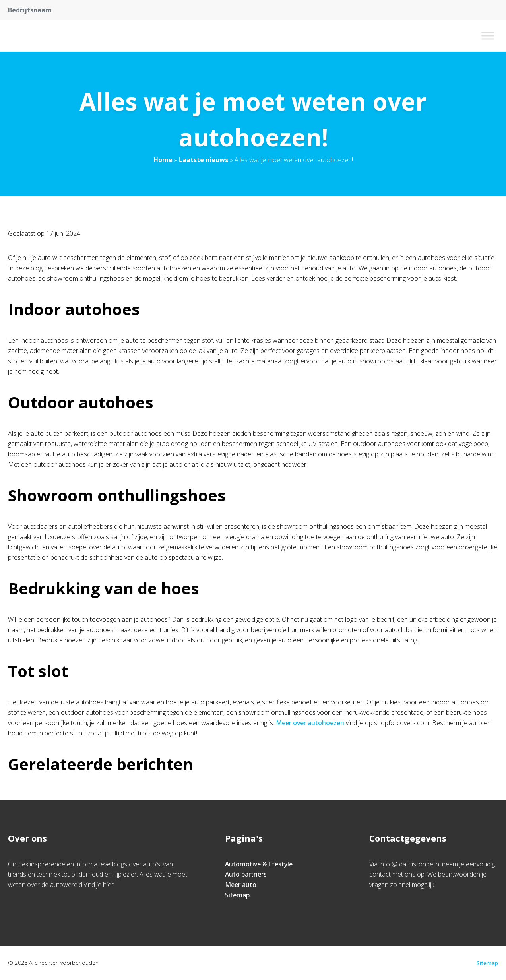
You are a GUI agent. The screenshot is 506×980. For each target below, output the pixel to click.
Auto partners (246, 874)
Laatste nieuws (204, 160)
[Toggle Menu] (488, 36)
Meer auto (241, 885)
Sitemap (237, 895)
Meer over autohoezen (310, 723)
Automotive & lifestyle (259, 864)
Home (163, 160)
